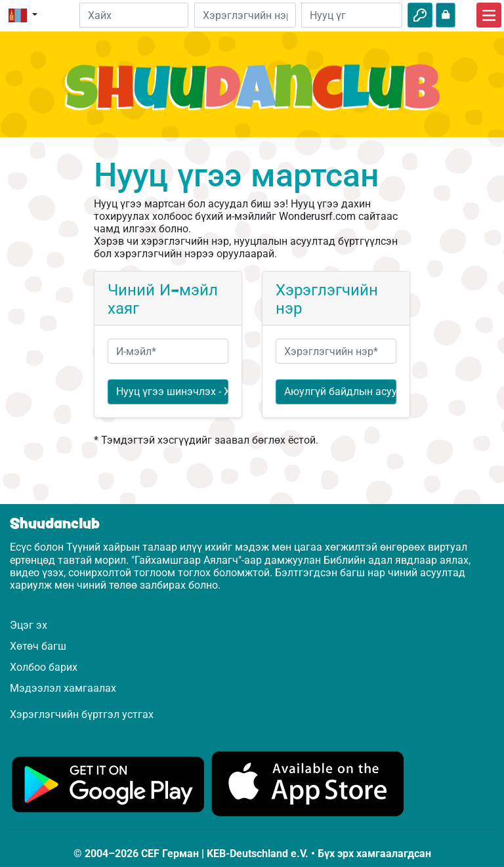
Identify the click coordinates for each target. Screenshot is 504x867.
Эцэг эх (29, 625)
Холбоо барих (44, 667)
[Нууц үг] (352, 15)
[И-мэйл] (245, 15)
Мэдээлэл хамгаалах (63, 688)
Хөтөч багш (38, 646)
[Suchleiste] (134, 15)
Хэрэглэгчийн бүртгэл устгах (82, 714)
